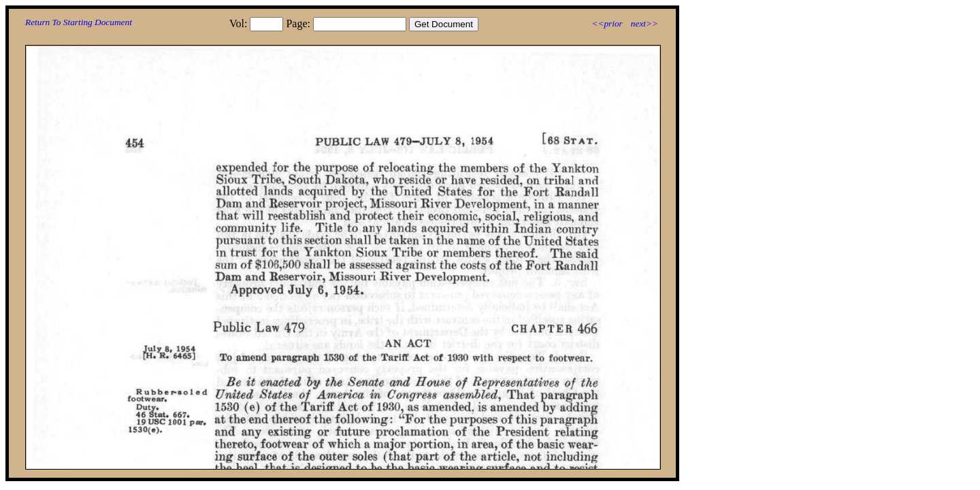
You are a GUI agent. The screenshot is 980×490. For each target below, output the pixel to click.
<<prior (607, 23)
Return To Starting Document (79, 22)
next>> (644, 23)
